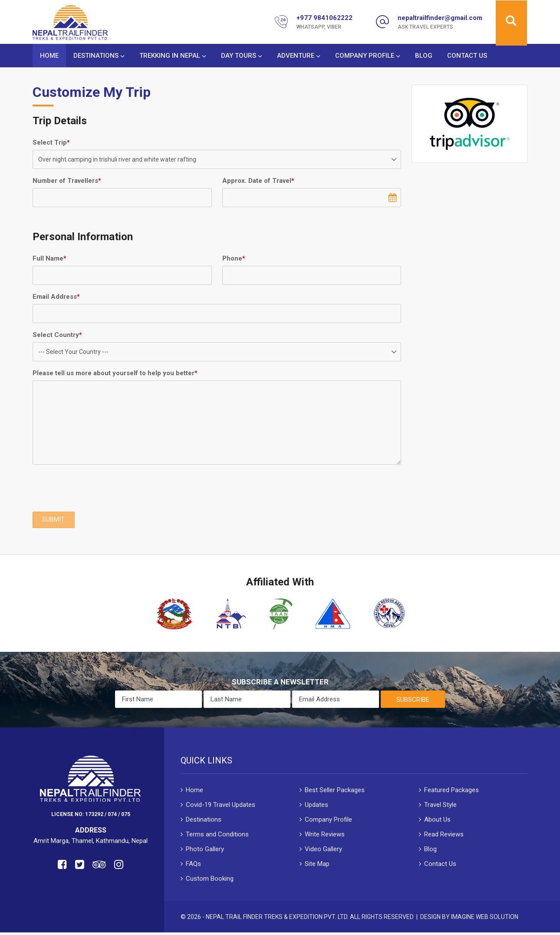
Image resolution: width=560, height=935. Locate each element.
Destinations (96, 57)
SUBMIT (54, 522)
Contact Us (467, 57)
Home (49, 57)
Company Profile (365, 57)
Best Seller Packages (335, 792)
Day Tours (239, 57)
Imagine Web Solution (485, 919)
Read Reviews (444, 836)
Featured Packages (451, 792)
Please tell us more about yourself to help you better (115, 375)
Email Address (56, 298)
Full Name (49, 260)
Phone (234, 260)
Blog (424, 57)
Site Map (317, 866)
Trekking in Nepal (170, 57)
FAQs (193, 866)
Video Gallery (323, 851)
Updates (316, 807)
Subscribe (413, 702)
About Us (437, 822)
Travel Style (440, 807)
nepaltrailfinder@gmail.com (440, 18)
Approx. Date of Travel (258, 182)
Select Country (57, 337)
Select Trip (51, 144)
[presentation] (99, 489)
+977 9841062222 (324, 18)
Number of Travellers (67, 182)
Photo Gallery (205, 851)
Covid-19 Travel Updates (221, 807)
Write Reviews (325, 836)
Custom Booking (210, 881)
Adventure (296, 57)
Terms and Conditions (217, 836)
